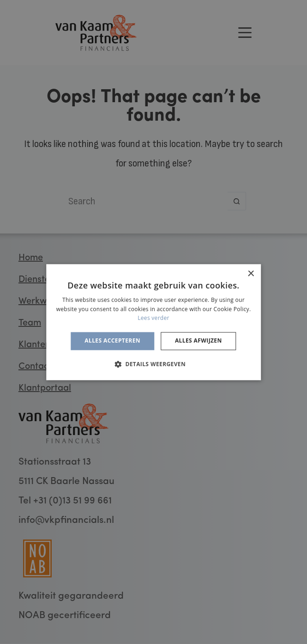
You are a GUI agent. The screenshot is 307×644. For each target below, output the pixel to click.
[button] (153, 364)
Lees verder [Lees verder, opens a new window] (153, 318)
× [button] (250, 274)
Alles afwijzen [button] (199, 341)
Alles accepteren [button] (112, 341)
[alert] (153, 322)
